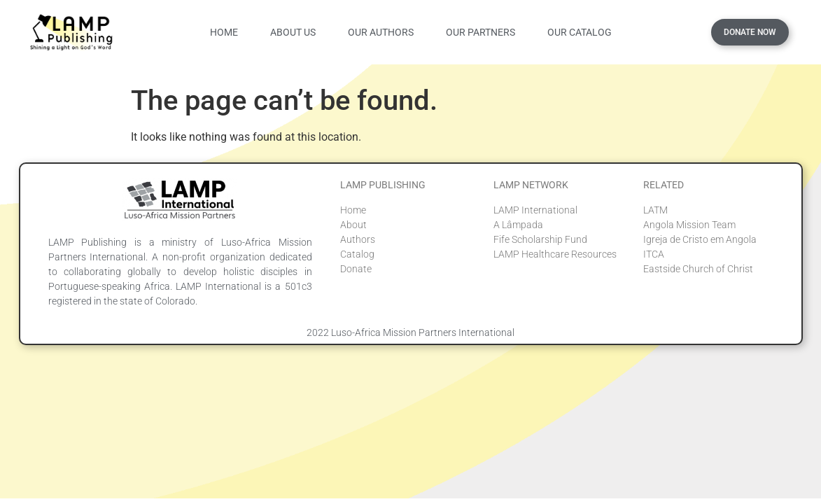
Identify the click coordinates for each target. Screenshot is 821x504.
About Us (293, 32)
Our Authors (381, 32)
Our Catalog (580, 32)
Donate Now (750, 32)
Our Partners (480, 32)
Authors (358, 239)
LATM (655, 210)
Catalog (357, 254)
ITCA (654, 254)
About (353, 225)
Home (224, 32)
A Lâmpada (518, 225)
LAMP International (535, 210)
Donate (356, 269)
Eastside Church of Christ (698, 269)
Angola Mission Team (689, 225)
